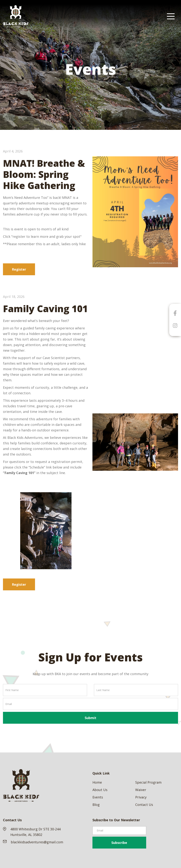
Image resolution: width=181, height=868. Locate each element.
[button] (171, 16)
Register (19, 269)
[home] (16, 16)
